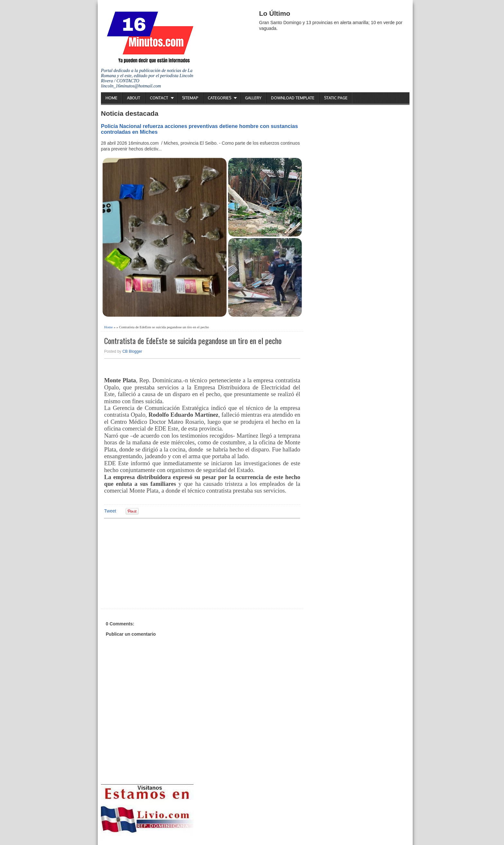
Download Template (293, 98)
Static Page (336, 98)
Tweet (110, 511)
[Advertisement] (154, 563)
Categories (219, 98)
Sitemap (190, 98)
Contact (159, 98)
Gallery (253, 98)
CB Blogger (132, 351)
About (134, 98)
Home (111, 98)
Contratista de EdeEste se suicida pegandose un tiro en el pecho (193, 341)
